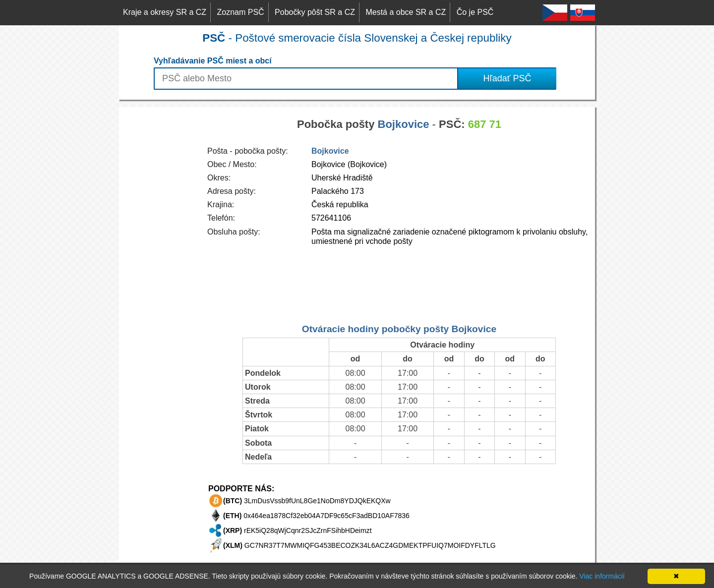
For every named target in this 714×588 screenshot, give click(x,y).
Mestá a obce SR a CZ (406, 12)
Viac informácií (602, 576)
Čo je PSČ (475, 12)
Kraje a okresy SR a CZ (165, 12)
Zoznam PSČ (241, 12)
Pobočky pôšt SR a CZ (315, 12)
